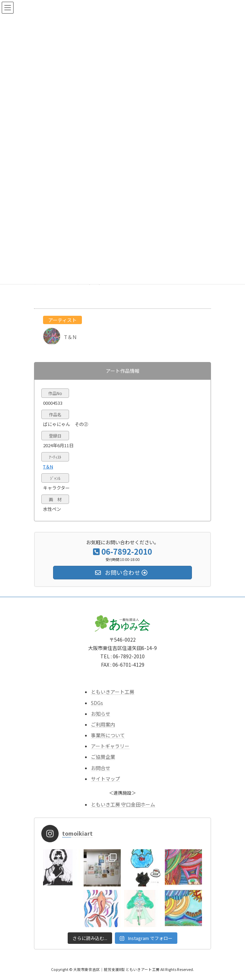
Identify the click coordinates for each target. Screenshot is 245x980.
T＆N (48, 467)
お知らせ (101, 714)
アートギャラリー (110, 746)
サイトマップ (105, 779)
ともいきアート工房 (113, 692)
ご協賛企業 (103, 757)
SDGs (97, 703)
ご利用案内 (103, 724)
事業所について (108, 735)
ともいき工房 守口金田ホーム (123, 804)
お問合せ (101, 768)
